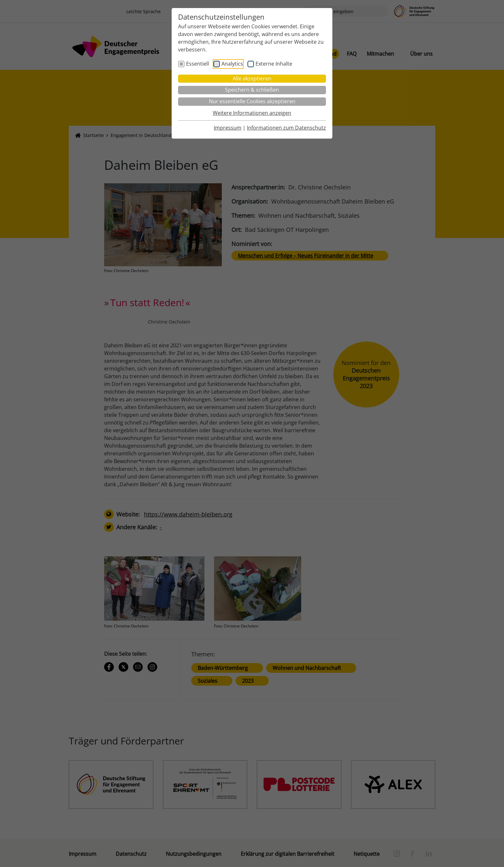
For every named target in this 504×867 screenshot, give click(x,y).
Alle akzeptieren (252, 78)
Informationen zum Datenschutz (286, 128)
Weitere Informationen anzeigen (252, 113)
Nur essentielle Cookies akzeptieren (252, 101)
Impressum (228, 128)
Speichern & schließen (252, 90)
